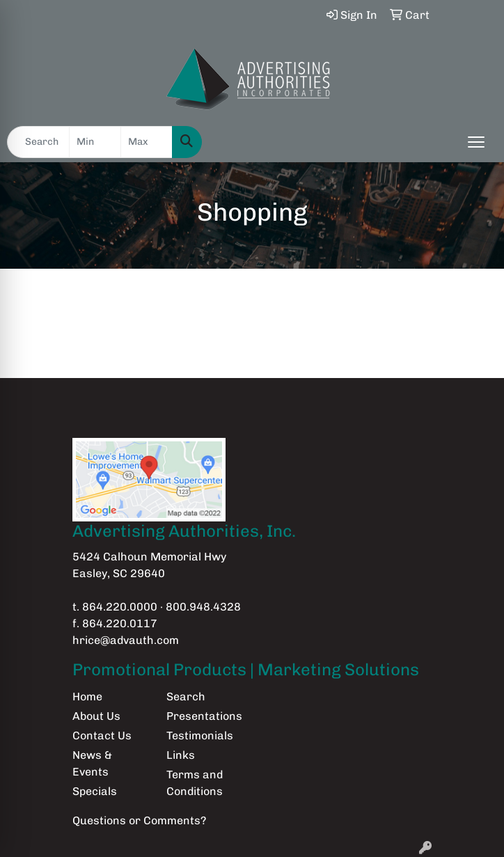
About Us (96, 716)
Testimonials (200, 736)
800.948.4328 (203, 607)
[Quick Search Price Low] (95, 142)
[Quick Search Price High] (147, 142)
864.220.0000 (120, 607)
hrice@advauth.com (126, 640)
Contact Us (102, 736)
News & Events (92, 763)
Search (186, 697)
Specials (95, 791)
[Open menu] (476, 142)
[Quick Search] (38, 142)
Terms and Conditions (195, 783)
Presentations (204, 716)
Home (87, 697)
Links (181, 755)
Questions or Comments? (139, 820)
